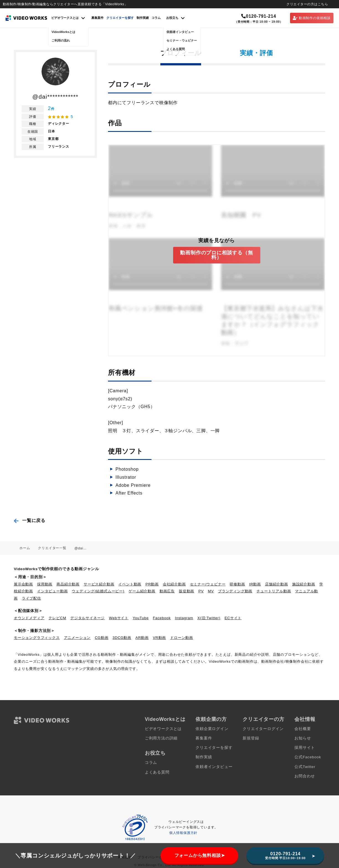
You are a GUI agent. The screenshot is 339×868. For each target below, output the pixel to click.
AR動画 (142, 638)
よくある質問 (157, 772)
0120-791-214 (259, 16)
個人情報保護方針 (183, 833)
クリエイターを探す (120, 18)
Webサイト (119, 618)
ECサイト (233, 618)
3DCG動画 (122, 638)
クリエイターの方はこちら (307, 4)
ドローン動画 (182, 638)
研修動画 (237, 584)
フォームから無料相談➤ (200, 855)
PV (201, 591)
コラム (156, 18)
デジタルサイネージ (88, 618)
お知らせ (303, 738)
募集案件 (97, 18)
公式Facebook (308, 757)
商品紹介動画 (68, 584)
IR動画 (255, 584)
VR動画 (160, 638)
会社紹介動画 (174, 584)
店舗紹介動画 (277, 584)
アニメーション (77, 638)
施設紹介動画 (304, 584)
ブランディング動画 (235, 591)
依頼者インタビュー (214, 767)
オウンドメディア (29, 618)
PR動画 (152, 584)
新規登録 (251, 738)
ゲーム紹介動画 (142, 591)
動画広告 (167, 591)
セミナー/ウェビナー (208, 584)
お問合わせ (305, 776)
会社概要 (303, 729)
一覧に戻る (34, 520)
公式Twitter (305, 767)
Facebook (162, 618)
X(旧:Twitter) (209, 618)
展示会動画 (23, 584)
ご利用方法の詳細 (161, 738)
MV (211, 591)
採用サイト (305, 748)
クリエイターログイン (263, 729)
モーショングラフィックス (37, 638)
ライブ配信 (31, 598)
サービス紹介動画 (99, 584)
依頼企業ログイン (212, 729)
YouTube (141, 618)
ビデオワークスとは (163, 729)
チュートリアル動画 (274, 591)
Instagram (184, 618)
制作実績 (143, 18)
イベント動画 (130, 584)
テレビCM (57, 618)
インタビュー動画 (52, 591)
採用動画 (45, 584)
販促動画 (187, 591)
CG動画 (102, 638)
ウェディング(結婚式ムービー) (98, 591)
